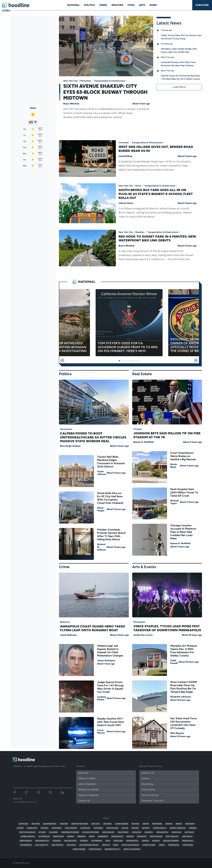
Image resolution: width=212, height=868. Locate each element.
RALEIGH (156, 841)
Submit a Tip (148, 773)
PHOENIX (84, 841)
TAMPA (162, 845)
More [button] (153, 5)
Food (131, 5)
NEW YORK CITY (172, 837)
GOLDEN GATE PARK (90, 832)
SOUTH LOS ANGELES (130, 845)
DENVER (135, 828)
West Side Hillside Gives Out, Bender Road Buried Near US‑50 (156, 149)
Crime (103, 5)
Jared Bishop (125, 156)
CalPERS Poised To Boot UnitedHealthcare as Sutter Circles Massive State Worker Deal (93, 437)
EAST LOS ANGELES (27, 832)
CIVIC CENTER (71, 828)
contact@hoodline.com (25, 802)
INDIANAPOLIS (162, 832)
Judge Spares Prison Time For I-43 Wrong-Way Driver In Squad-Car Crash (111, 687)
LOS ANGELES (44, 837)
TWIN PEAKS (188, 845)
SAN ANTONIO (57, 845)
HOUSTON (149, 832)
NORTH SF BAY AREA (80, 824)
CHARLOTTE (32, 828)
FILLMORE (53, 832)
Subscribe (202, 5)
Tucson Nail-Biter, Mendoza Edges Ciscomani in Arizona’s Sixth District (111, 462)
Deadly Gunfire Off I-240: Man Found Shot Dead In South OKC (111, 722)
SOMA (116, 845)
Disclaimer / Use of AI (152, 801)
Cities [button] (6, 11)
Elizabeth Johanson (181, 697)
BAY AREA (108, 824)
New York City (70, 81)
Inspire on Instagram (89, 795)
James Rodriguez (106, 661)
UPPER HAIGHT (95, 849)
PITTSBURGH (97, 841)
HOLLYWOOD (123, 832)
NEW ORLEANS (156, 837)
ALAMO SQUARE (122, 824)
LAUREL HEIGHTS (28, 837)
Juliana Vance (126, 203)
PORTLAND (118, 841)
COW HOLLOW (112, 828)
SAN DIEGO (71, 845)
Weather (117, 5)
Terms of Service (150, 795)
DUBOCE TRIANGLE (178, 828)
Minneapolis (139, 622)
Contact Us (84, 801)
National (73, 5)
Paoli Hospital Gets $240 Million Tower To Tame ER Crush (184, 492)
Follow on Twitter (87, 779)
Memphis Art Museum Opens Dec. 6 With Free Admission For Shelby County (184, 651)
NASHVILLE (142, 837)
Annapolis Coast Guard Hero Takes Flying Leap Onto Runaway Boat (92, 628)
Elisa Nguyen (177, 733)
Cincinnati (124, 143)
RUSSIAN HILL (188, 841)
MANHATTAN (58, 837)
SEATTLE (106, 845)
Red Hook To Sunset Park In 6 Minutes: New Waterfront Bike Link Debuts (157, 238)
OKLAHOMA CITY (42, 841)
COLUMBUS (98, 828)
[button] (62, 360)
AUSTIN (146, 824)
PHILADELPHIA (70, 841)
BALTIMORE (157, 824)
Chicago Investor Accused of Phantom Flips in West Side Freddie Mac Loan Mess (183, 532)
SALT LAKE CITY (42, 845)
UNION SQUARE (79, 849)
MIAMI (92, 837)
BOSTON (169, 824)
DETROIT (146, 828)
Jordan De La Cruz (143, 635)
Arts (142, 5)
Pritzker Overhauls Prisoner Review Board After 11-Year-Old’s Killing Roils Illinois (111, 534)
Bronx (138, 186)
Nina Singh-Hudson (70, 446)
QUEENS (145, 841)
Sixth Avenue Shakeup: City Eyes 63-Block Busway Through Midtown (105, 92)
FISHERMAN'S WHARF (70, 832)
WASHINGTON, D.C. (112, 849)
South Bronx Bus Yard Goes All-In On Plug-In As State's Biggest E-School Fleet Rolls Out (156, 194)
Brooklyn (140, 232)
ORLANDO (57, 841)
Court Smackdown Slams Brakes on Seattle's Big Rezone (183, 456)
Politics (90, 5)
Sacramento (66, 429)
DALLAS (125, 828)
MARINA (71, 837)
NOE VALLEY (187, 837)
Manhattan (86, 81)
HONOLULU (137, 832)
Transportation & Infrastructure (110, 81)
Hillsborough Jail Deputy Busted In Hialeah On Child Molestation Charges (110, 651)
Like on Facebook (87, 784)
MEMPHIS (81, 837)
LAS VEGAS (189, 832)
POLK (108, 841)
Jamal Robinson (68, 635)
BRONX (179, 824)
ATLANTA (135, 824)
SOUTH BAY (23, 824)
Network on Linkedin (89, 790)
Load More (179, 87)
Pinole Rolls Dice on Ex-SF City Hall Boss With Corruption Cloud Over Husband (110, 498)
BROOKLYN (190, 824)
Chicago (137, 429)
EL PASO (42, 832)
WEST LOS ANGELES (132, 849)
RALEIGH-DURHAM (171, 841)
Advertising (147, 784)
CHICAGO (44, 828)
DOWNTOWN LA (160, 828)
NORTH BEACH (26, 841)
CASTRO (20, 828)
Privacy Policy (148, 790)
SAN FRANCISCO (50, 824)
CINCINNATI (57, 828)
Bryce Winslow (71, 104)
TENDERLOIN (174, 845)
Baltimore (65, 622)
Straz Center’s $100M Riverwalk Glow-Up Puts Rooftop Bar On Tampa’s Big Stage (184, 687)
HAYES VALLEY (108, 832)
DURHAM (193, 828)
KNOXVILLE (177, 832)
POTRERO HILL (132, 841)
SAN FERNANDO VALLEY (89, 845)
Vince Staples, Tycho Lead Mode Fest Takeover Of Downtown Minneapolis (167, 628)
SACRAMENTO (26, 845)
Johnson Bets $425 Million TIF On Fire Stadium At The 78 (167, 435)
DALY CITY (96, 824)
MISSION (130, 837)
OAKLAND (64, 824)
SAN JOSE (36, 824)
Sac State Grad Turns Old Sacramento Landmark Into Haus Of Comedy (183, 723)
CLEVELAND (85, 828)
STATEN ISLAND (149, 845)
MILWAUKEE (103, 837)
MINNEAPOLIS (117, 837)
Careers (145, 779)
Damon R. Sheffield (143, 442)
